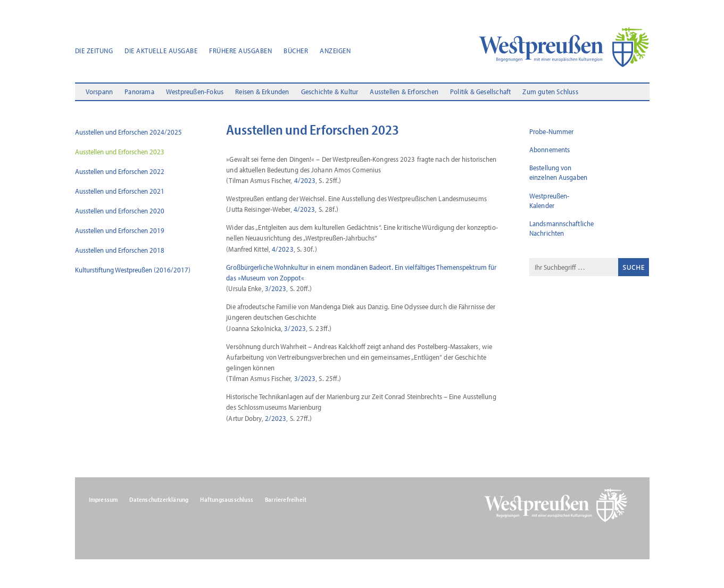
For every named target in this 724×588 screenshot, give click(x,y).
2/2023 (276, 418)
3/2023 (276, 288)
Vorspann (99, 92)
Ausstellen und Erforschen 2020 (120, 211)
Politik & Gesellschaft (480, 92)
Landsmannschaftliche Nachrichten (561, 228)
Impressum (103, 500)
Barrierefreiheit (286, 500)
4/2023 (305, 180)
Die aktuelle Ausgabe (161, 51)
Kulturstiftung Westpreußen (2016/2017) (133, 270)
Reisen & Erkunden (262, 92)
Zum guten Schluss (550, 92)
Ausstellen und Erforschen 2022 (120, 171)
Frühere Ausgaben (240, 51)
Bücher (296, 51)
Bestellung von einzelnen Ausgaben (558, 172)
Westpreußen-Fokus (195, 92)
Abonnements (550, 150)
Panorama (139, 92)
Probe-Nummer (551, 131)
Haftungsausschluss (227, 500)
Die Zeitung (94, 51)
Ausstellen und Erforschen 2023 (120, 152)
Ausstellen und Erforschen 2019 (120, 230)
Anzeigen (335, 51)
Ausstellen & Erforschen (404, 92)
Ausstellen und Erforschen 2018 (120, 250)
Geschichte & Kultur (330, 92)
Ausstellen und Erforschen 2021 (120, 191)
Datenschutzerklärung (159, 500)
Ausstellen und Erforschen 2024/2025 (128, 132)
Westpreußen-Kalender (549, 201)
